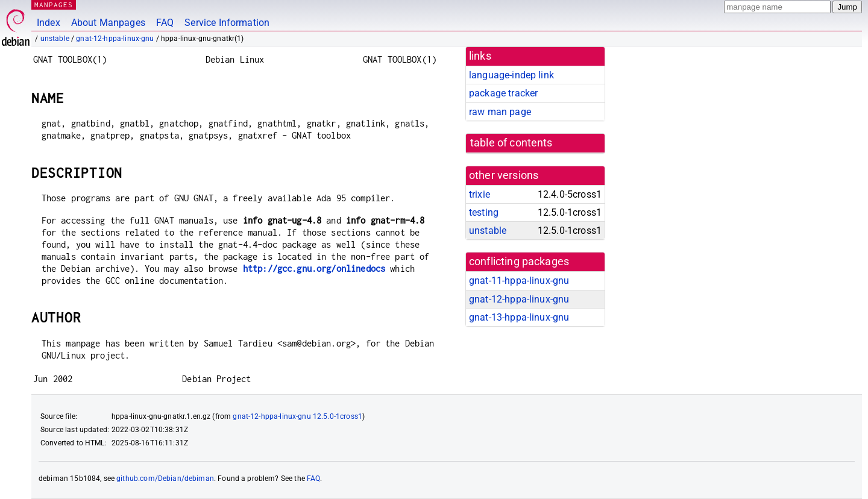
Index (49, 23)
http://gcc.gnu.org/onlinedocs (314, 268)
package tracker (503, 93)
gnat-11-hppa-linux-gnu (519, 281)
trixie (480, 194)
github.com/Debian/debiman (165, 479)
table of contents (511, 143)
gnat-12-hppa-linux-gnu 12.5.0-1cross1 (297, 416)
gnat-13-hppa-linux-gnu (519, 317)
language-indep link (511, 75)
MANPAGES (54, 5)
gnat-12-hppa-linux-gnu (115, 39)
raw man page (500, 112)
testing (484, 212)
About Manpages (108, 23)
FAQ (165, 23)
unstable (55, 39)
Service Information (227, 23)
